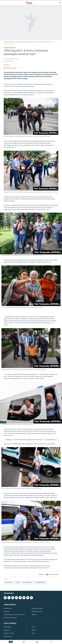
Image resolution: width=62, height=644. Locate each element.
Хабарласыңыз (8, 608)
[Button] (7, 65)
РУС (24, 642)
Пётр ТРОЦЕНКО (9, 61)
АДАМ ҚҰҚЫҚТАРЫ (10, 48)
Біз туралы (7, 612)
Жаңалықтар (7, 627)
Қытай (34, 630)
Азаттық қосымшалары (10, 618)
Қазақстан (7, 630)
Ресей (33, 627)
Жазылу (34, 615)
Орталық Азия (8, 636)
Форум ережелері (37, 612)
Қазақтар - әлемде (9, 633)
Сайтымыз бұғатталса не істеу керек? (14, 615)
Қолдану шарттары (37, 608)
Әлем (33, 633)
